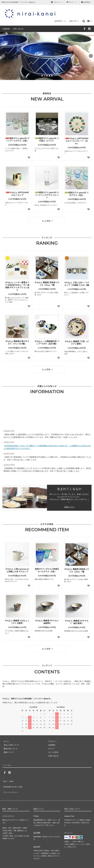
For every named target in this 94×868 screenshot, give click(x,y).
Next (91, 56)
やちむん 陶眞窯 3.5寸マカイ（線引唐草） (77, 620)
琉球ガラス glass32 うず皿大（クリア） (47, 140)
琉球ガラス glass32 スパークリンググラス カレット (47, 195)
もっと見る (48, 220)
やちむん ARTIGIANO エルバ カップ (17, 194)
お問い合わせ (18, 29)
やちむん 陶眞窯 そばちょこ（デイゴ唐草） (17, 619)
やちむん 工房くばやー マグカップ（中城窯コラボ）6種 (77, 283)
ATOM (10, 777)
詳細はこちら (69, 504)
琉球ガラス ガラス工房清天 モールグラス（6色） (47, 568)
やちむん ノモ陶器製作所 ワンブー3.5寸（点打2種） (47, 341)
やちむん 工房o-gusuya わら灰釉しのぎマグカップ (17, 568)
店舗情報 (6, 29)
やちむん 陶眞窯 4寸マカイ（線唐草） (47, 619)
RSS (4, 777)
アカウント (57, 2)
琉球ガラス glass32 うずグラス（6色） (77, 194)
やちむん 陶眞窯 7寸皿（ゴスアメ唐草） (77, 341)
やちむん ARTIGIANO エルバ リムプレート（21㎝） (77, 141)
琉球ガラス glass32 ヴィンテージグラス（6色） (17, 140)
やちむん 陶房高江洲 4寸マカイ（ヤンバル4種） (17, 341)
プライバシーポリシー (11, 784)
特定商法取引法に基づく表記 (14, 780)
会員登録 (87, 2)
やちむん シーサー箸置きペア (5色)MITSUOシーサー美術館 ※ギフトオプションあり (17, 285)
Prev (3, 56)
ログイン (72, 2)
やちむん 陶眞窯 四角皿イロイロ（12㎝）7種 (47, 283)
